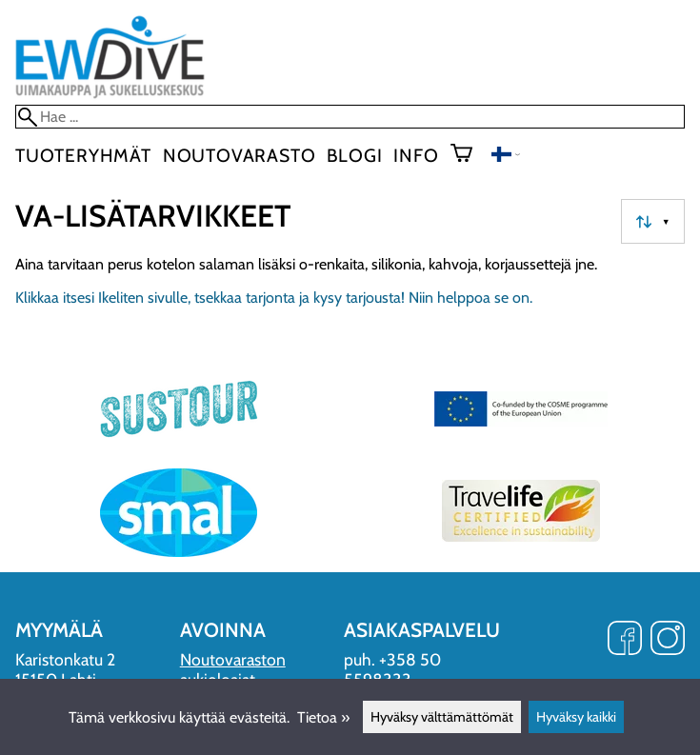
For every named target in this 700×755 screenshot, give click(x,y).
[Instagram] (668, 640)
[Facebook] (625, 640)
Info (416, 155)
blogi (354, 155)
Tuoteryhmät (83, 155)
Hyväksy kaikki (576, 717)
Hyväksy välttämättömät (442, 717)
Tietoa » (323, 717)
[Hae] (350, 117)
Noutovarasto (240, 155)
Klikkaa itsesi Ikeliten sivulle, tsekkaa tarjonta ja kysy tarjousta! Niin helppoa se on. (274, 298)
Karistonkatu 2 (65, 659)
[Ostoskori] (469, 155)
